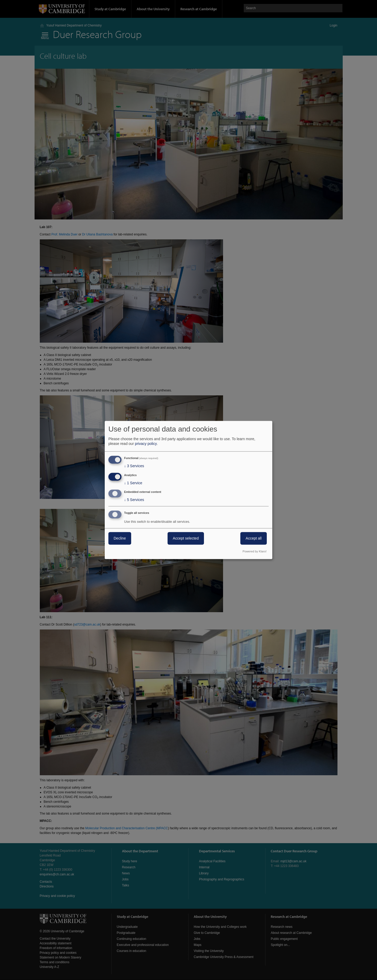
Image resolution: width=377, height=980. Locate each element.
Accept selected (186, 539)
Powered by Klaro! (255, 552)
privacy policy (146, 444)
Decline (120, 539)
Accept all (254, 539)
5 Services (134, 500)
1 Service (133, 483)
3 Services (134, 466)
